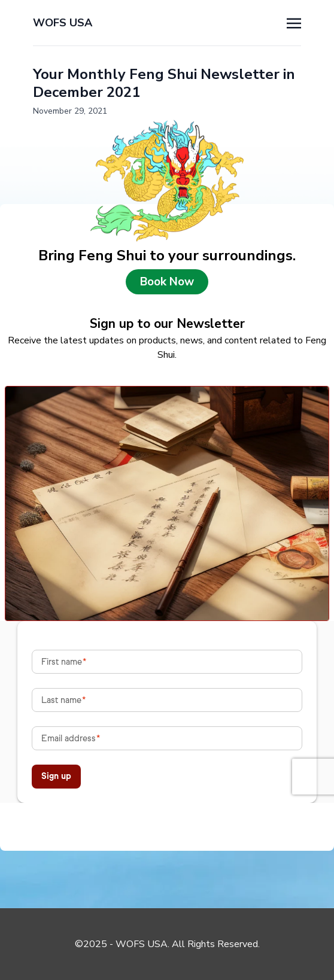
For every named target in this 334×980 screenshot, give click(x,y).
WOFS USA (63, 23)
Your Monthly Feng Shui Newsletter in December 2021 (164, 83)
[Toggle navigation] (294, 22)
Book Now (167, 282)
